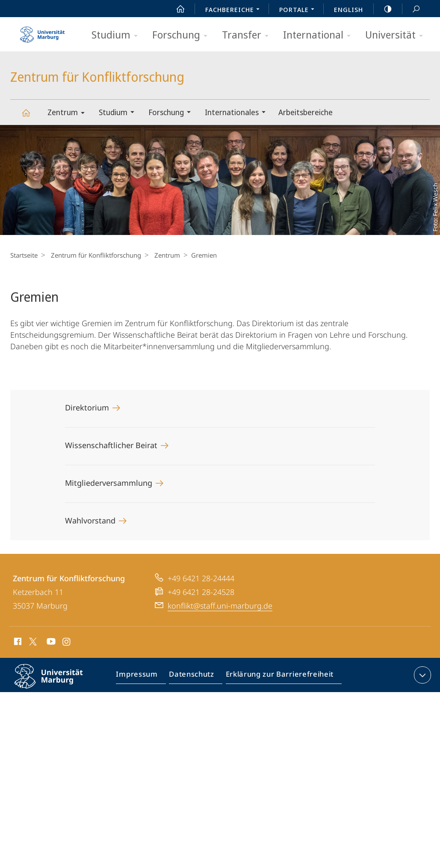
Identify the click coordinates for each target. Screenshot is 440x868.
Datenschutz (193, 677)
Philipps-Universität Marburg (56, 683)
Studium (117, 35)
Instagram (67, 643)
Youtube (50, 643)
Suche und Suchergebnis (411, 9)
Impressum (141, 677)
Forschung (183, 35)
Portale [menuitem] (299, 10)
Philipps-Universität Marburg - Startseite (42, 32)
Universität (397, 35)
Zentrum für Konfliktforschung (31, 117)
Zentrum (69, 114)
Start (176, 9)
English (348, 9)
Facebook (17, 643)
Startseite (24, 255)
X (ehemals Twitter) (31, 642)
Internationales (238, 113)
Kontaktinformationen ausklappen (421, 675)
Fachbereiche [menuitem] (235, 10)
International (320, 35)
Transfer (248, 35)
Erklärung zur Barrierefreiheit (277, 677)
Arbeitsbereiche (306, 112)
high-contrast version (383, 9)
